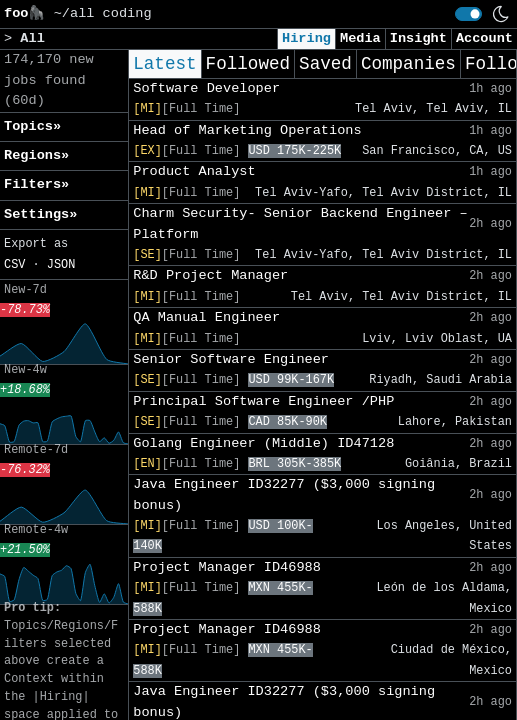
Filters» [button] (36, 184)
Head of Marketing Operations (247, 130)
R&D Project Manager (210, 275)
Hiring (306, 38)
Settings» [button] (40, 214)
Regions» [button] (36, 155)
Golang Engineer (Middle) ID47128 (263, 443)
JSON (61, 265)
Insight (418, 38)
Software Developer (206, 88)
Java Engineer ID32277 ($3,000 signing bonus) (284, 494)
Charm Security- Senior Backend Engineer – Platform (300, 223)
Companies (408, 64)
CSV (14, 265)
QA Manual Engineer (206, 317)
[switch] (468, 14)
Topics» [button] (32, 126)
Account (484, 38)
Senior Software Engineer (231, 359)
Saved (325, 64)
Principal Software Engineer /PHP (263, 401)
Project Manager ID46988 (227, 567)
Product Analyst (194, 171)
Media (360, 38)
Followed (248, 64)
